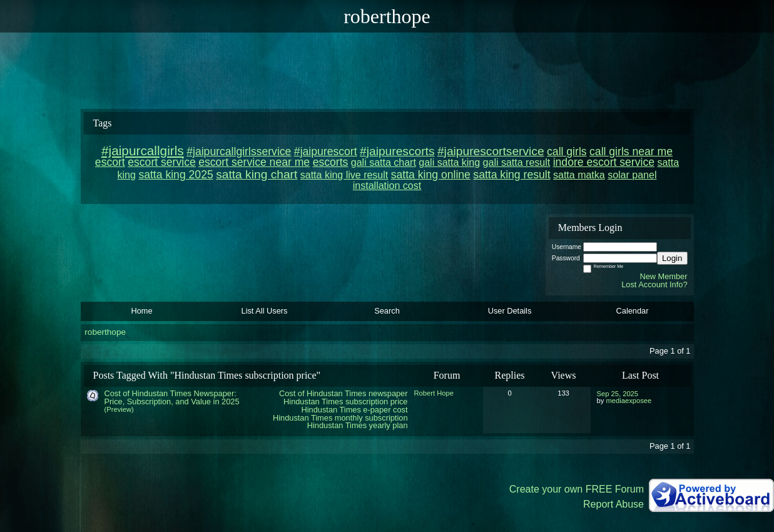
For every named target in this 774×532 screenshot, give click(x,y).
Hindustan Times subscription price (345, 402)
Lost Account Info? (654, 284)
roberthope (105, 332)
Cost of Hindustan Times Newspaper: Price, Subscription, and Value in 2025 (172, 397)
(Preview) (119, 409)
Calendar (633, 311)
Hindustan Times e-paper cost (355, 410)
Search (387, 311)
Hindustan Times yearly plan (358, 425)
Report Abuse (614, 504)
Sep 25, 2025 (618, 394)
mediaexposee (629, 401)
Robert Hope (434, 393)
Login (672, 258)
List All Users (265, 311)
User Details (510, 311)
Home (141, 311)
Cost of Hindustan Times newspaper (344, 393)
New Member (663, 276)
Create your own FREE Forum (577, 489)
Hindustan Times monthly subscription (340, 418)
